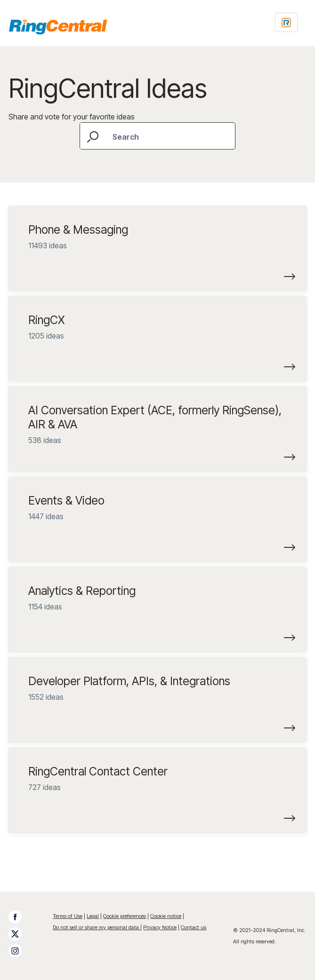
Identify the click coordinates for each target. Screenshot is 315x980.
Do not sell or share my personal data (97, 927)
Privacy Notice (160, 927)
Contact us (194, 927)
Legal (93, 916)
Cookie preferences (125, 916)
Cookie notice (166, 916)
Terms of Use (68, 916)
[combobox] (157, 136)
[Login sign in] (286, 22)
